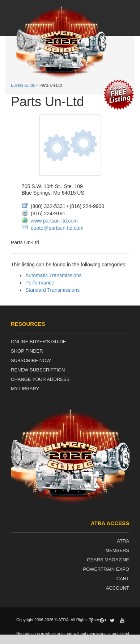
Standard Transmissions (52, 290)
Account (118, 588)
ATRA (123, 541)
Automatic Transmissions (54, 275)
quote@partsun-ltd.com (57, 228)
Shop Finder (27, 351)
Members (117, 550)
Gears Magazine (108, 560)
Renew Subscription (38, 370)
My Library (25, 389)
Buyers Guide (23, 85)
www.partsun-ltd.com (54, 221)
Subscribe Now (31, 360)
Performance (40, 283)
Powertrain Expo (106, 569)
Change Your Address (40, 379)
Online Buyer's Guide (39, 342)
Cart (123, 579)
